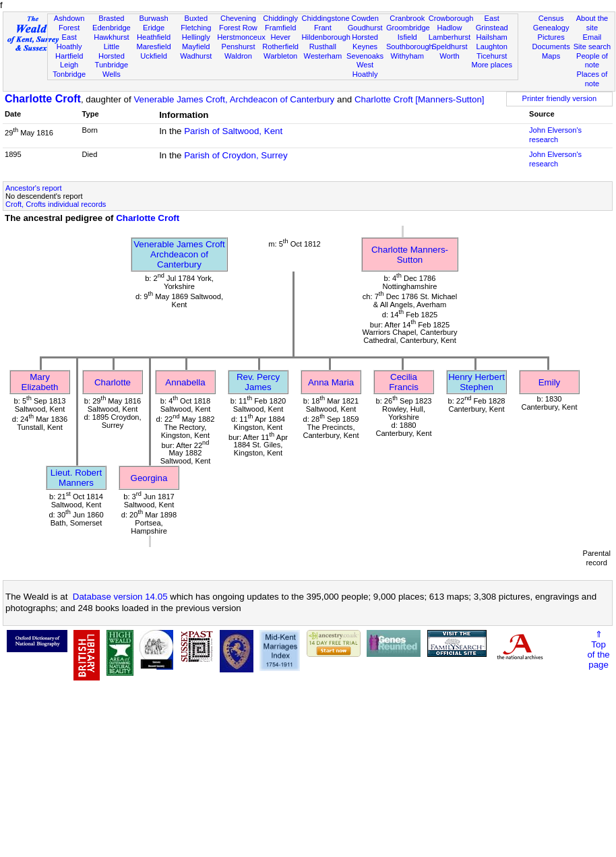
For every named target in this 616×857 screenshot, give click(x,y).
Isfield (407, 37)
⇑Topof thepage (598, 649)
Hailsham (492, 37)
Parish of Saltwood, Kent (233, 131)
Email (592, 37)
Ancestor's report (34, 188)
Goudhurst (365, 28)
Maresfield (153, 46)
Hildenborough (326, 37)
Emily (550, 382)
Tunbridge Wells (112, 69)
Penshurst (238, 46)
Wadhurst (196, 56)
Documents (551, 46)
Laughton (492, 46)
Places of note (592, 79)
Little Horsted (112, 51)
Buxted (196, 18)
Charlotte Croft (43, 99)
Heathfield (154, 37)
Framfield (280, 28)
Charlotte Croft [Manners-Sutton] (420, 99)
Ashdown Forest (69, 23)
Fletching (196, 28)
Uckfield (154, 56)
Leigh (69, 65)
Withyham (407, 56)
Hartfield (69, 56)
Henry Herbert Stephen (476, 382)
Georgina (149, 478)
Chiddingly (280, 18)
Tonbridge (69, 74)
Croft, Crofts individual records (56, 204)
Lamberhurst (450, 37)
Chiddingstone (326, 18)
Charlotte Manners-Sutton (410, 255)
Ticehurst (492, 56)
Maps (551, 56)
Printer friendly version (560, 98)
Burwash (153, 18)
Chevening (238, 18)
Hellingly (196, 37)
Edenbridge (112, 28)
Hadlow (449, 28)
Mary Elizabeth (40, 382)
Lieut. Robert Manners (76, 478)
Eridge (154, 28)
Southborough (410, 46)
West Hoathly (365, 69)
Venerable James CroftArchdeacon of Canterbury (179, 254)
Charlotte (113, 382)
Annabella (185, 382)
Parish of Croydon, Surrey (236, 155)
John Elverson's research (555, 135)
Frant (323, 28)
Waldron (238, 56)
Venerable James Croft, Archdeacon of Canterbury (234, 99)
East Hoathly (69, 42)
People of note (592, 61)
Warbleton (280, 56)
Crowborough (451, 18)
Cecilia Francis (404, 382)
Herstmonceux (241, 37)
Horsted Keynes (365, 42)
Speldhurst (449, 46)
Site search (592, 46)
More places (492, 65)
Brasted (111, 18)
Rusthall (323, 46)
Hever (280, 37)
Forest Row (238, 28)
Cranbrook (407, 18)
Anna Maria (331, 382)
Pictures (551, 37)
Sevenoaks (365, 56)
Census (551, 18)
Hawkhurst (111, 37)
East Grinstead (492, 23)
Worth (449, 56)
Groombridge (408, 28)
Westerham (323, 56)
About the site (592, 23)
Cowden (365, 18)
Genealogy (551, 28)
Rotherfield (280, 46)
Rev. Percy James (258, 382)
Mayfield (196, 46)
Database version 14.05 (120, 597)
